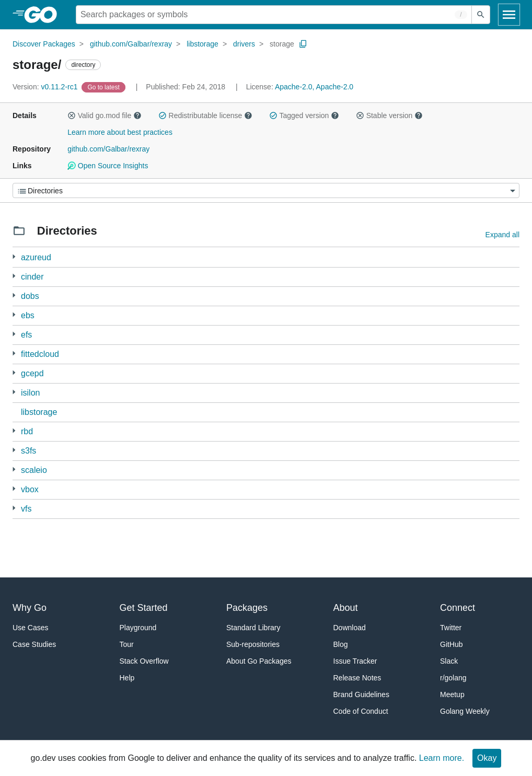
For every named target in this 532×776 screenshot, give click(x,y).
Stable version (389, 115)
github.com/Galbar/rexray (131, 44)
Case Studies (34, 644)
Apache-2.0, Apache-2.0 (314, 87)
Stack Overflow (144, 661)
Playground (138, 628)
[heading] (44, 15)
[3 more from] (14, 257)
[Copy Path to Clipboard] (303, 44)
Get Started (144, 608)
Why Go (30, 608)
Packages (247, 608)
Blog (341, 644)
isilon (30, 393)
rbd (27, 431)
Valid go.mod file (105, 115)
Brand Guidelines (361, 694)
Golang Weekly (465, 711)
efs (26, 335)
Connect (458, 608)
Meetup (452, 694)
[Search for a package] (274, 15)
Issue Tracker (355, 661)
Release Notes (357, 678)
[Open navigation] (509, 15)
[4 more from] (14, 354)
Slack (449, 661)
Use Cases (30, 628)
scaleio (34, 470)
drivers (244, 44)
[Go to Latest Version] (104, 87)
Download (350, 628)
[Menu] (266, 190)
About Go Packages (259, 661)
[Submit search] (481, 15)
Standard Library (253, 628)
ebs (28, 315)
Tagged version (304, 115)
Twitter (451, 628)
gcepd (32, 373)
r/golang (453, 678)
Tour (127, 644)
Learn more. (442, 758)
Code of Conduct (361, 711)
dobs (30, 296)
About (346, 608)
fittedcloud (40, 354)
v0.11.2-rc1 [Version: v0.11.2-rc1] (46, 87)
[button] (72, 115)
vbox (30, 489)
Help (127, 678)
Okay (487, 758)
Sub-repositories (253, 644)
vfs (26, 509)
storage (282, 44)
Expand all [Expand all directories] (502, 235)
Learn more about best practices (120, 132)
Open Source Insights (108, 166)
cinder (32, 277)
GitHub (452, 644)
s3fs (28, 451)
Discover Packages (44, 44)
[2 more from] (14, 276)
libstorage (203, 44)
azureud (36, 257)
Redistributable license (205, 115)
